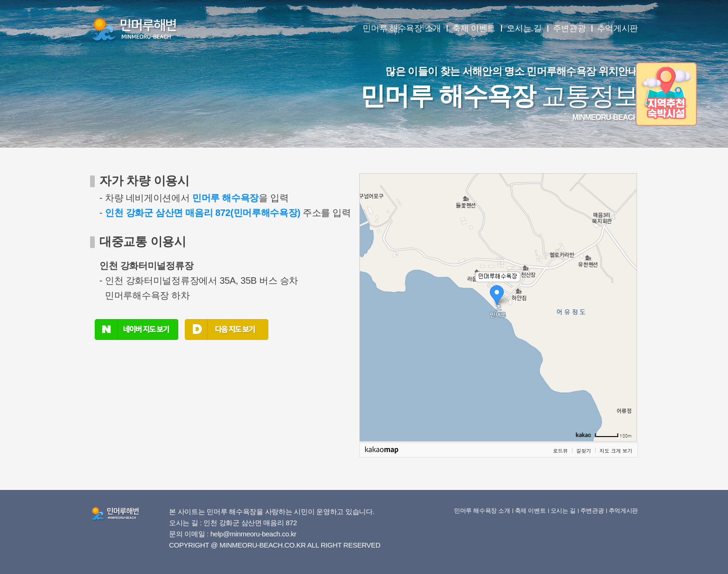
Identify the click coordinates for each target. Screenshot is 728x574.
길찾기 (584, 450)
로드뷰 (560, 450)
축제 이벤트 (474, 28)
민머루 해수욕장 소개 (402, 28)
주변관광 (569, 28)
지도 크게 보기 (616, 450)
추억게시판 (618, 28)
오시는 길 (524, 28)
